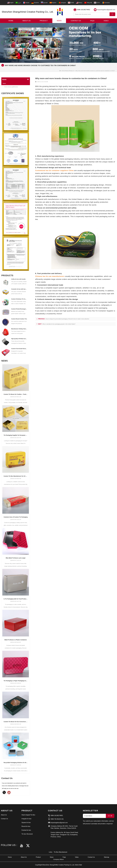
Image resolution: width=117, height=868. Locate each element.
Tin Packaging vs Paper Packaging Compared (16, 681)
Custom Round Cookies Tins (19, 319)
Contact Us (76, 21)
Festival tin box (26, 830)
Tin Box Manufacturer (60, 852)
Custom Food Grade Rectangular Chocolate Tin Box (19, 349)
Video (106, 21)
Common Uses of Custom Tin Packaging (16, 517)
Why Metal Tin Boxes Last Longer (16, 558)
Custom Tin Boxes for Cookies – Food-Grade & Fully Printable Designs (16, 394)
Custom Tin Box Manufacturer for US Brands (16, 476)
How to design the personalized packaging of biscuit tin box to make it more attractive (67, 319)
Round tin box (26, 826)
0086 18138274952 (84, 10)
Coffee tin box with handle (18, 279)
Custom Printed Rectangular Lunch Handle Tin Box (19, 309)
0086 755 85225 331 (57, 819)
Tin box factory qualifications (10, 87)
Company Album (58, 859)
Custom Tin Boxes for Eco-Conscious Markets (16, 722)
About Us (26, 21)
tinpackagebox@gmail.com (106, 10)
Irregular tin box (26, 819)
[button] (56, 61)
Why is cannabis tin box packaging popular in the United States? (59, 324)
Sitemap (107, 857)
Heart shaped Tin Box (28, 815)
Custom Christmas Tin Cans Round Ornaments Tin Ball (19, 299)
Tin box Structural (27, 834)
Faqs (92, 21)
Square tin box (26, 823)
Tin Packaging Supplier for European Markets (16, 435)
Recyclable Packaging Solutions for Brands (16, 763)
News (59, 21)
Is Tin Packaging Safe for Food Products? (16, 599)
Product (44, 21)
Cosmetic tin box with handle (19, 289)
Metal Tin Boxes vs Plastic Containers (16, 640)
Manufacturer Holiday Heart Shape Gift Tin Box (19, 329)
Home (11, 21)
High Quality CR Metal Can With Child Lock (19, 339)
